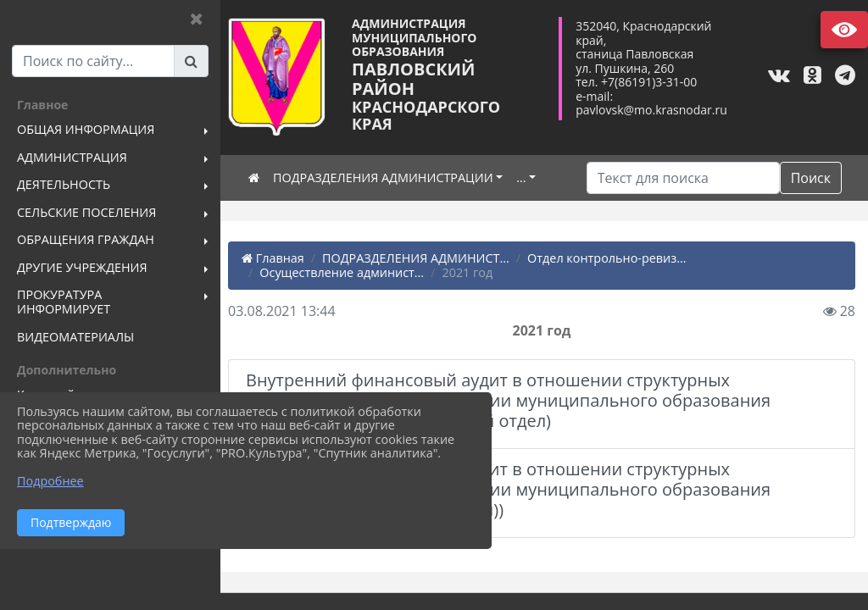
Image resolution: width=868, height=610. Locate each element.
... (526, 177)
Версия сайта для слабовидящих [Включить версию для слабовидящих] (844, 30)
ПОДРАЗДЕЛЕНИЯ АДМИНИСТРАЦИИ (388, 177)
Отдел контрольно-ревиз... (612, 258)
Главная (278, 258)
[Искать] (683, 178)
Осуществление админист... (347, 272)
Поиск (811, 178)
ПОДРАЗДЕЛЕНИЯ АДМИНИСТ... (421, 258)
